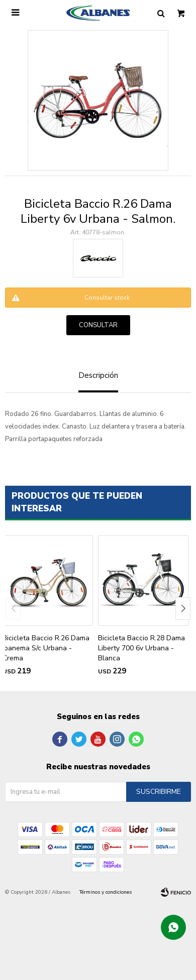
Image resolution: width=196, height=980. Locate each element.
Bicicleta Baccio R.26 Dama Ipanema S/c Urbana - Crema (46, 648)
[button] (183, 608)
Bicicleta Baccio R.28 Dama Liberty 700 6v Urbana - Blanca (141, 648)
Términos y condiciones (106, 892)
